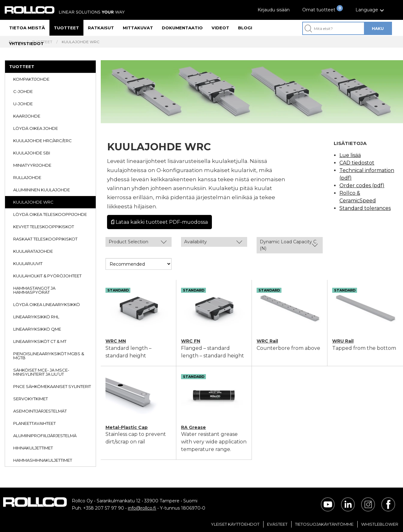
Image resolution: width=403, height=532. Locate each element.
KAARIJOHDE (27, 116)
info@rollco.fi (142, 508)
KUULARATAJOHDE (33, 251)
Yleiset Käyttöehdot (235, 524)
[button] (371, 10)
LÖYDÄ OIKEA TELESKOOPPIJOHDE (50, 214)
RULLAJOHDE (27, 177)
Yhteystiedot (26, 43)
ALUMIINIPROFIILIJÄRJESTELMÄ (45, 436)
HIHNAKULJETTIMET (33, 448)
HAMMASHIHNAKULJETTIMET (43, 460)
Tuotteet (66, 28)
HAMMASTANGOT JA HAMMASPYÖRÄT (34, 290)
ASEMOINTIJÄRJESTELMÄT (40, 411)
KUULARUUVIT (28, 263)
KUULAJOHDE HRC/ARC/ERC (43, 141)
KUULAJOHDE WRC (33, 202)
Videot (220, 28)
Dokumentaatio (182, 28)
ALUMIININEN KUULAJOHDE (42, 190)
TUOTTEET (22, 66)
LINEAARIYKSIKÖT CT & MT (40, 341)
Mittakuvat (138, 28)
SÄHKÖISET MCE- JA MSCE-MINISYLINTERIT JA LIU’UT (41, 372)
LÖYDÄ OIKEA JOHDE (36, 128)
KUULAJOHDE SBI (32, 153)
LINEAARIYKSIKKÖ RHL (36, 317)
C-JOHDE (23, 91)
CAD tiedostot (357, 163)
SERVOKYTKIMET (31, 399)
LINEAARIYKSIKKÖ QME (37, 329)
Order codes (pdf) (362, 185)
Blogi (245, 28)
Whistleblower (380, 524)
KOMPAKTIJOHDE (31, 79)
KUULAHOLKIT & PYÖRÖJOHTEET (47, 276)
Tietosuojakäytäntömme (324, 524)
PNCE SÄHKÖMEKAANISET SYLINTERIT (52, 386)
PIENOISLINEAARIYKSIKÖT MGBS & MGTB (49, 356)
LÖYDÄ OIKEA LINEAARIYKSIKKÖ (47, 304)
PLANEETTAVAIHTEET (34, 423)
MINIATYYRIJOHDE (32, 165)
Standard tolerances (365, 208)
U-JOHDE (23, 104)
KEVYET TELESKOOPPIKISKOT (44, 227)
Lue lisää (350, 155)
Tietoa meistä (27, 28)
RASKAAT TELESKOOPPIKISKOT (45, 239)
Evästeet (277, 524)
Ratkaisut (101, 28)
